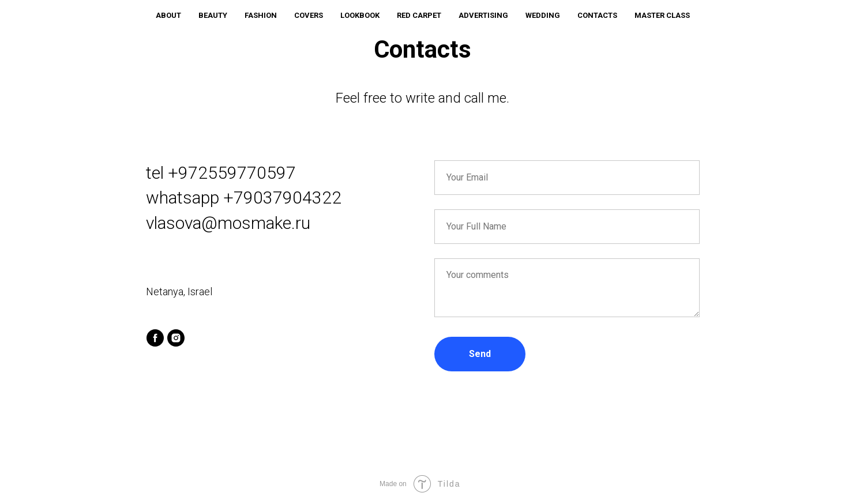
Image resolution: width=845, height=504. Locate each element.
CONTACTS (597, 15)
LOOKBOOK (360, 15)
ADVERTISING (483, 15)
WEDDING (543, 15)
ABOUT (168, 15)
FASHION (261, 15)
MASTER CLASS (662, 15)
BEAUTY (213, 15)
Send (480, 354)
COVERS (309, 15)
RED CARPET (419, 15)
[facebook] (155, 338)
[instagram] (176, 338)
